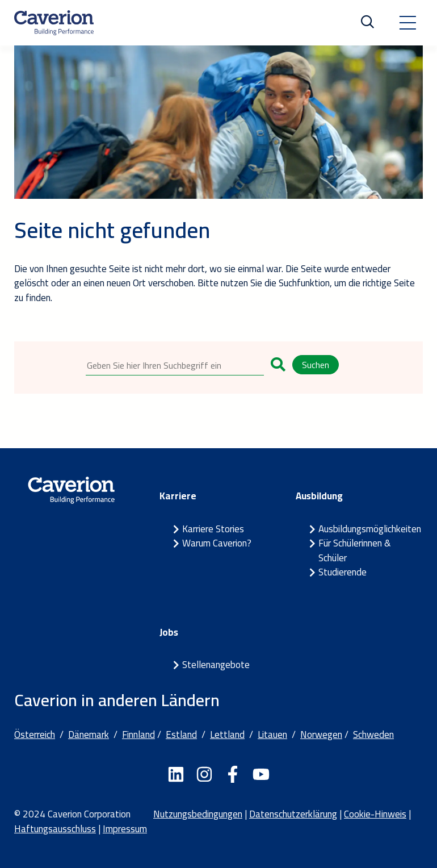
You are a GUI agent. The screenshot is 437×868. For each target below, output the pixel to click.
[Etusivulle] (54, 23)
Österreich (35, 735)
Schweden (373, 735)
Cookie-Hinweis (375, 814)
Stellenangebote (216, 665)
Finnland (138, 735)
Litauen (272, 735)
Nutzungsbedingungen (198, 814)
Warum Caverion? (217, 543)
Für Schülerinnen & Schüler (354, 550)
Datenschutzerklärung (293, 814)
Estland (181, 735)
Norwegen (321, 735)
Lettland (227, 735)
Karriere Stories (213, 529)
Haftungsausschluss (55, 829)
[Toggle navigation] (407, 23)
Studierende (343, 572)
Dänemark (89, 735)
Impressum (125, 829)
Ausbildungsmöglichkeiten (370, 529)
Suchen (316, 365)
